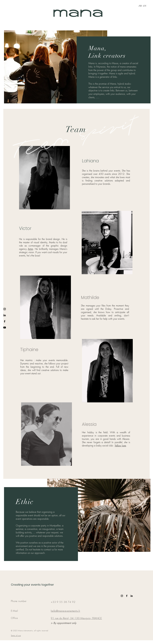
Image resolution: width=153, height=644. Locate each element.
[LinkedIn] (5, 315)
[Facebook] (5, 321)
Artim (30, 249)
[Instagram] (5, 309)
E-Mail (14, 611)
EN (145, 6)
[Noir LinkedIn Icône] (132, 596)
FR (141, 6)
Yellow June (120, 445)
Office (14, 618)
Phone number (19, 601)
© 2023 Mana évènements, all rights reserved (30, 631)
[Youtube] (5, 328)
